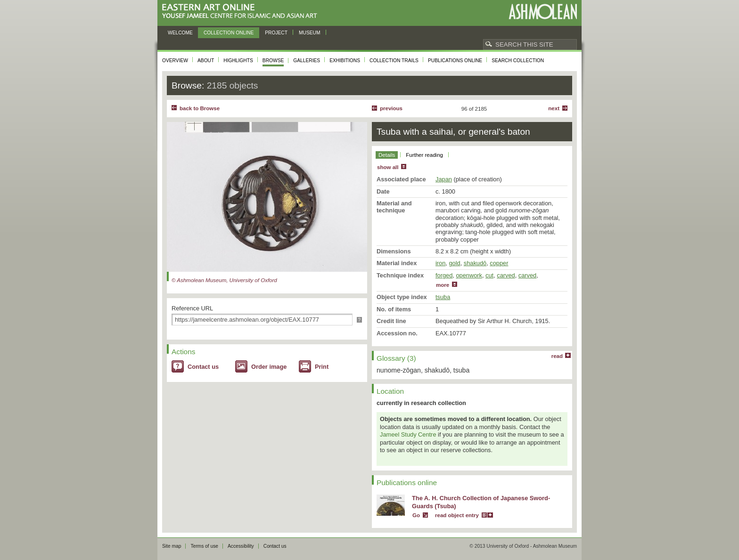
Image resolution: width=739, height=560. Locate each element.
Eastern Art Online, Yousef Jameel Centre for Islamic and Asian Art (242, 12)
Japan (444, 179)
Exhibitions (345, 61)
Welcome (180, 33)
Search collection (518, 61)
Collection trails (394, 61)
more (443, 285)
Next (554, 108)
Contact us (203, 367)
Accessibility (241, 546)
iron (440, 263)
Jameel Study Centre (408, 434)
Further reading (424, 155)
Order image (269, 367)
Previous (391, 108)
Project (276, 33)
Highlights (238, 61)
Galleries (307, 61)
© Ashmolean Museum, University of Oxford (224, 280)
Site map (172, 546)
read (557, 356)
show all (388, 167)
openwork (469, 275)
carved (506, 275)
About (206, 61)
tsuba (443, 297)
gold (454, 263)
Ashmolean (543, 12)
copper (499, 263)
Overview (175, 61)
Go (416, 515)
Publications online (455, 61)
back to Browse (200, 108)
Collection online (229, 33)
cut (489, 275)
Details (387, 155)
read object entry (457, 515)
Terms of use (204, 546)
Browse (273, 61)
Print (322, 367)
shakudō (475, 263)
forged (444, 275)
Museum (310, 33)
